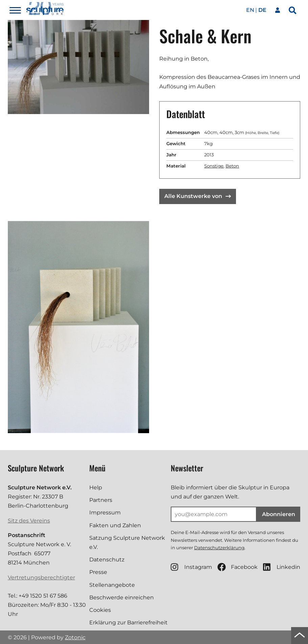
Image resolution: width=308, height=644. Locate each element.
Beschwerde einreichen (122, 597)
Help (96, 487)
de (262, 10)
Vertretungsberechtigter (41, 578)
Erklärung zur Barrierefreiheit (128, 623)
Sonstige (214, 166)
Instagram (191, 567)
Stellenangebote (112, 585)
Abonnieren (279, 514)
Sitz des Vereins (29, 521)
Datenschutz (107, 560)
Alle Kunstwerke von (198, 196)
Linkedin (282, 567)
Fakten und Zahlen (115, 525)
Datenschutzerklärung (219, 548)
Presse (98, 572)
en (250, 10)
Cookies (100, 610)
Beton (232, 166)
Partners (101, 500)
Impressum (105, 513)
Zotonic (75, 637)
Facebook (238, 567)
